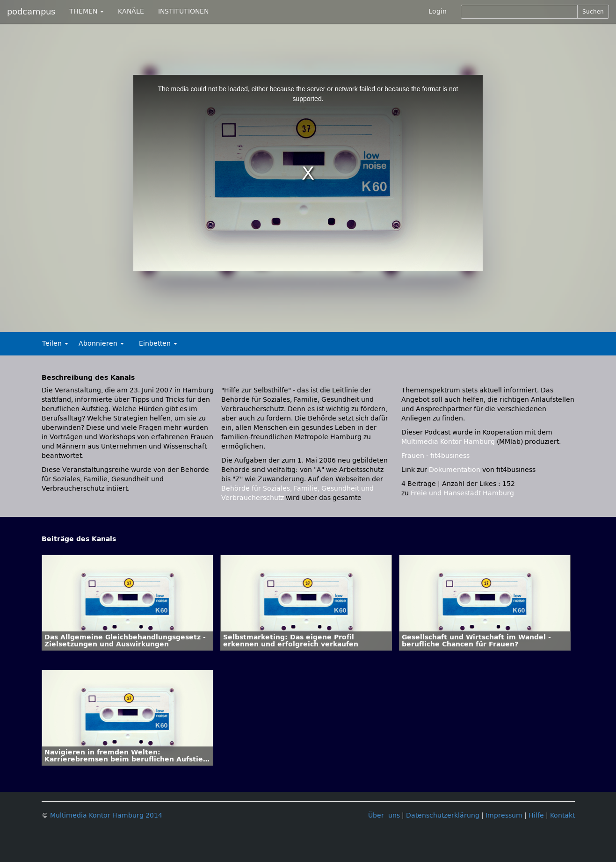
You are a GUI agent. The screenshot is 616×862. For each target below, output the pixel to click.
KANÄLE (131, 11)
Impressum (504, 815)
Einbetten (158, 344)
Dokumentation (455, 470)
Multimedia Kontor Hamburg (449, 442)
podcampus (31, 12)
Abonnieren (101, 344)
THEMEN (87, 11)
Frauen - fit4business (435, 456)
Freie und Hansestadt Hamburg (462, 493)
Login (438, 11)
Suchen (593, 12)
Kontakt (562, 815)
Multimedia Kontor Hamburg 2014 (106, 815)
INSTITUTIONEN (183, 11)
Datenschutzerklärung (443, 815)
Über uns (384, 815)
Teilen (55, 344)
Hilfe (536, 815)
